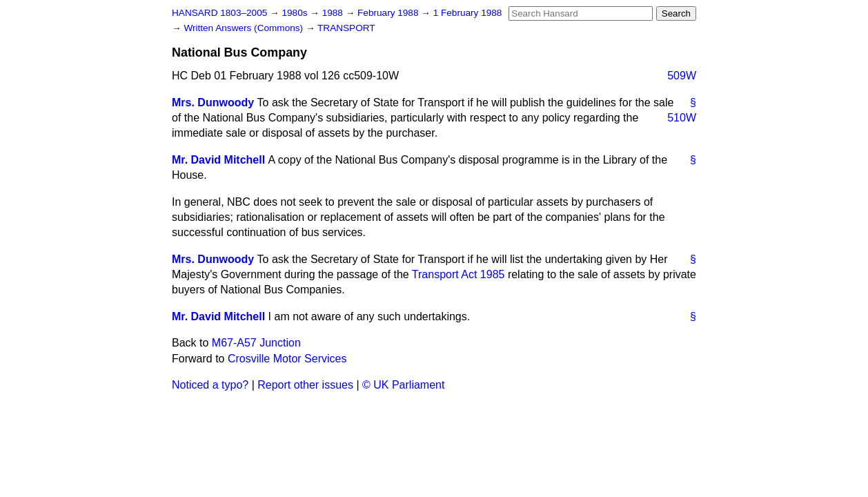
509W (682, 76)
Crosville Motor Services (287, 359)
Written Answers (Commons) (245, 28)
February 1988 (389, 13)
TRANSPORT (346, 28)
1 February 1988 (468, 13)
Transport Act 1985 (458, 274)
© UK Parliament (403, 385)
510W (682, 118)
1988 (334, 13)
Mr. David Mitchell (218, 160)
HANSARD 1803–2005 (219, 13)
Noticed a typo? (210, 385)
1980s (296, 13)
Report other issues (305, 385)
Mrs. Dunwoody (213, 103)
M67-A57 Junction (256, 343)
